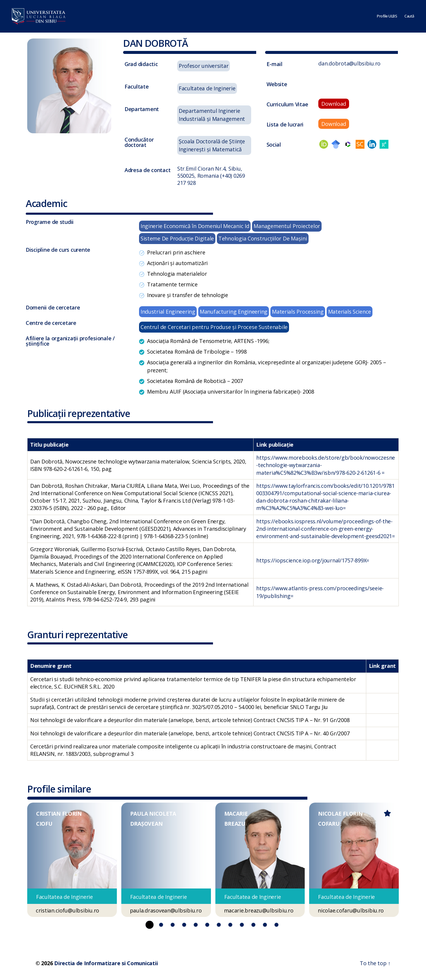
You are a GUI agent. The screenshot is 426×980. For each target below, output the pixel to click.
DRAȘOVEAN (146, 824)
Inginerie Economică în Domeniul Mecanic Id (195, 226)
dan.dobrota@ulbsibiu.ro (349, 63)
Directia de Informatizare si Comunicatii (106, 963)
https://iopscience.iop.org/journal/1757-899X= (313, 560)
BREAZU (235, 824)
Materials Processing (298, 312)
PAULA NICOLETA (153, 814)
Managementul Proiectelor (287, 226)
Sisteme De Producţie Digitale (177, 238)
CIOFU (44, 824)
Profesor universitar (204, 66)
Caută (409, 16)
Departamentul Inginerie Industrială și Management (212, 115)
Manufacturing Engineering (234, 312)
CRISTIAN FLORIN (59, 814)
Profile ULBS (387, 16)
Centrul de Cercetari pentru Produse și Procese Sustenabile (214, 327)
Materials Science (350, 312)
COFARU (329, 824)
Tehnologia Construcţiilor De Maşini (263, 238)
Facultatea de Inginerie (207, 88)
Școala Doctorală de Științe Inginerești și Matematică (212, 145)
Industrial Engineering (168, 312)
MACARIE (236, 814)
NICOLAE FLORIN (340, 814)
